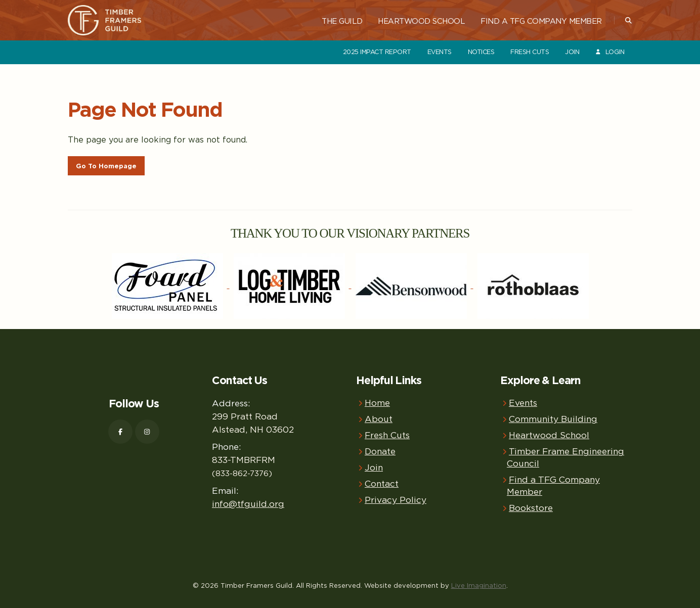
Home (377, 403)
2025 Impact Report (377, 52)
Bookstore (531, 508)
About (379, 419)
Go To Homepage (106, 166)
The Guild (342, 21)
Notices (481, 52)
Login (609, 52)
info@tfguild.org (248, 504)
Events (440, 52)
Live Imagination (479, 585)
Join (572, 52)
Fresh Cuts (530, 52)
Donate (380, 451)
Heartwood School (421, 21)
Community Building (553, 419)
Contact (382, 483)
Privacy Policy (396, 500)
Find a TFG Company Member (541, 21)
